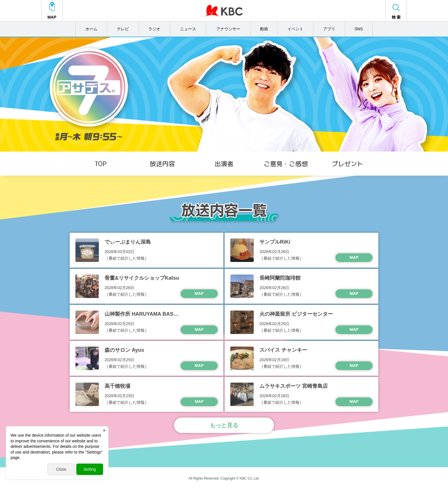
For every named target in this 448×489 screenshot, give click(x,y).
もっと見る (224, 424)
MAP (354, 257)
